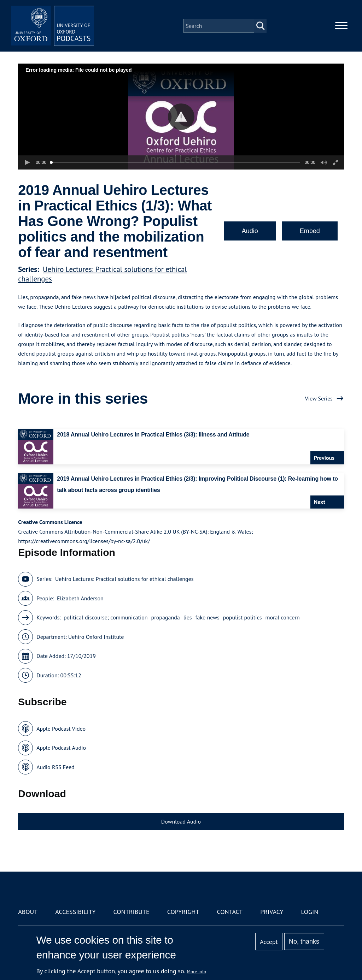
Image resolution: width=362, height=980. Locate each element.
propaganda (166, 617)
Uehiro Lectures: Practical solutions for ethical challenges (124, 579)
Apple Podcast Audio (61, 748)
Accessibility (75, 912)
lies (188, 617)
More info (197, 972)
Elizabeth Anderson (80, 598)
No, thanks (304, 942)
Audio (250, 231)
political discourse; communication (106, 617)
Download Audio (181, 821)
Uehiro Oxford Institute (96, 637)
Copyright (183, 912)
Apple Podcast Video (61, 729)
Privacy (272, 912)
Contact (230, 912)
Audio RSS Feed (55, 767)
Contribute (132, 912)
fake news (208, 617)
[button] (181, 117)
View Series (319, 398)
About (28, 912)
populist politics (243, 617)
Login (310, 912)
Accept (269, 942)
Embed (310, 231)
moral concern (282, 617)
